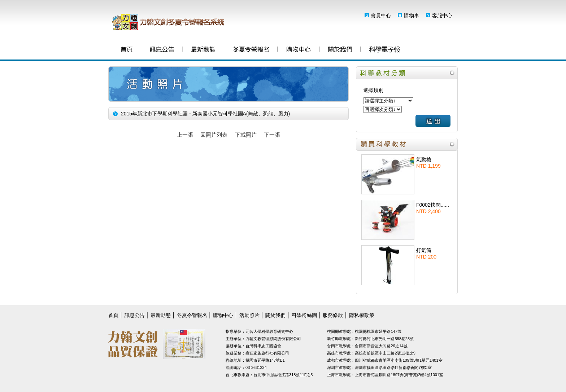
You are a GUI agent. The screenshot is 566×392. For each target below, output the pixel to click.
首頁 (127, 50)
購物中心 (299, 50)
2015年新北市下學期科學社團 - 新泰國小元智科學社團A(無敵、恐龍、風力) (205, 114)
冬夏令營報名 (251, 50)
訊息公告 (162, 50)
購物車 (412, 16)
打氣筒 (424, 250)
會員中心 (381, 16)
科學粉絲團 (384, 50)
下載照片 (246, 135)
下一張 (272, 135)
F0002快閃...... (433, 205)
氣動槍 (424, 159)
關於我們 (340, 50)
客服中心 (442, 16)
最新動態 (203, 50)
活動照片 (249, 315)
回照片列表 (214, 135)
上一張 (185, 135)
